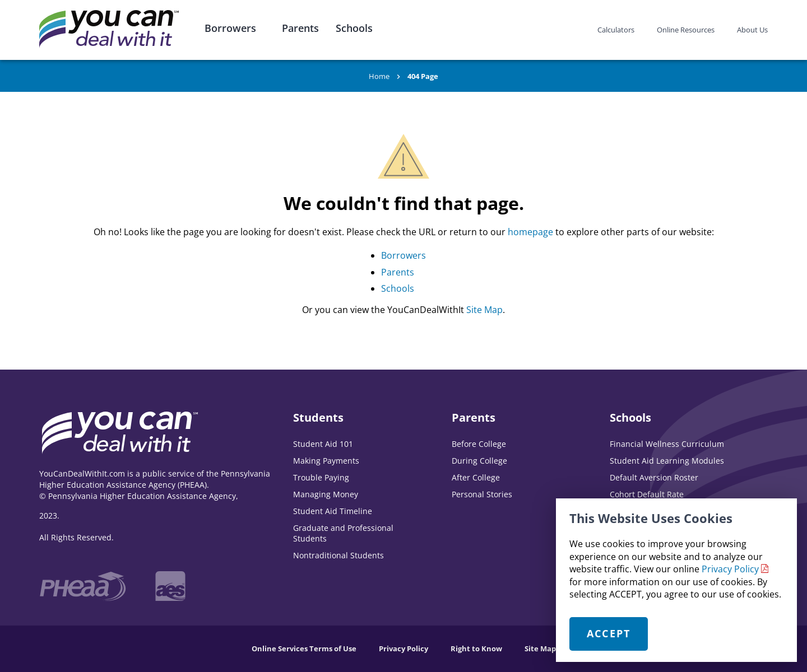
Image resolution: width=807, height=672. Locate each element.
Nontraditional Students (338, 555)
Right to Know (476, 648)
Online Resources (686, 30)
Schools (354, 28)
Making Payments (326, 461)
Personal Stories (482, 494)
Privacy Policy (730, 569)
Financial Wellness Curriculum (667, 444)
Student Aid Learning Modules (667, 461)
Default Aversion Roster (654, 477)
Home (379, 76)
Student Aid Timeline (333, 511)
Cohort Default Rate (647, 494)
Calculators (616, 30)
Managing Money (326, 494)
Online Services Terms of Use (304, 648)
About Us (752, 30)
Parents (300, 28)
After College (476, 477)
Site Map (484, 310)
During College (479, 461)
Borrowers (230, 28)
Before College (479, 444)
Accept (609, 633)
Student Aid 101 (323, 444)
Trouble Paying (321, 477)
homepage (530, 232)
